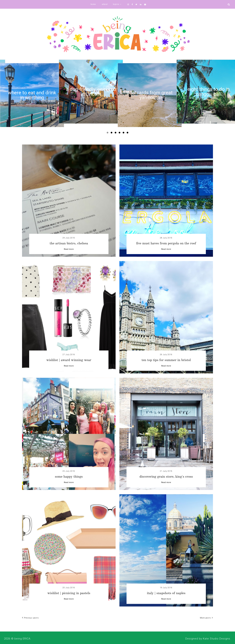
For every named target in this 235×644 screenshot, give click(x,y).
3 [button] (116, 133)
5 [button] (124, 133)
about (105, 4)
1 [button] (108, 133)
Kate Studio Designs (217, 639)
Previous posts (30, 618)
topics (116, 4)
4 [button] (120, 133)
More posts (206, 618)
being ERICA (22, 639)
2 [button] (112, 133)
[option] (32, 95)
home (93, 4)
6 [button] (128, 133)
